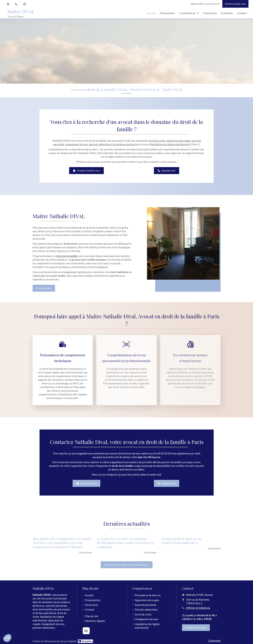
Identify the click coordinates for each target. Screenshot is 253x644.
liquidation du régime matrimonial (170, 144)
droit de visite (157, 141)
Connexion (214, 641)
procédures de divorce (126, 144)
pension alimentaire (100, 144)
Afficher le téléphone (198, 608)
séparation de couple (178, 141)
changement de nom (77, 144)
